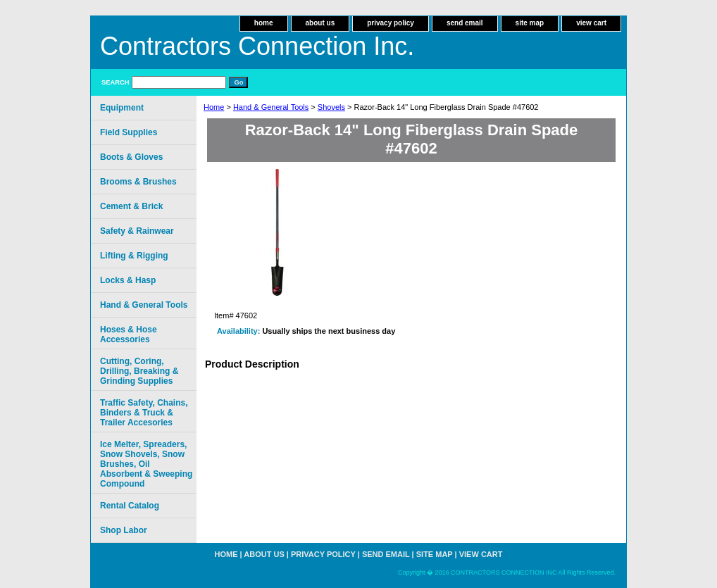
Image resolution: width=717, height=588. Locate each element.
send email (465, 23)
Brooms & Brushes (138, 182)
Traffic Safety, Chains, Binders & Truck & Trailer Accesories (144, 413)
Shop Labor (124, 530)
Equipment (122, 108)
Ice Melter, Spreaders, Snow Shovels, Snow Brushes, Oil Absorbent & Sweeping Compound (146, 464)
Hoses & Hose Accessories (129, 334)
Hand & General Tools (271, 107)
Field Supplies (129, 132)
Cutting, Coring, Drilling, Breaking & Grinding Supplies (139, 371)
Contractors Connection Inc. (257, 46)
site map (530, 23)
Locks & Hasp (128, 280)
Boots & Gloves (131, 157)
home (264, 23)
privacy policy (391, 23)
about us (320, 23)
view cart (591, 23)
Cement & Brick (131, 206)
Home (214, 107)
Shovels (331, 107)
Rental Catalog (130, 506)
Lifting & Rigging (134, 256)
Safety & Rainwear (137, 231)
